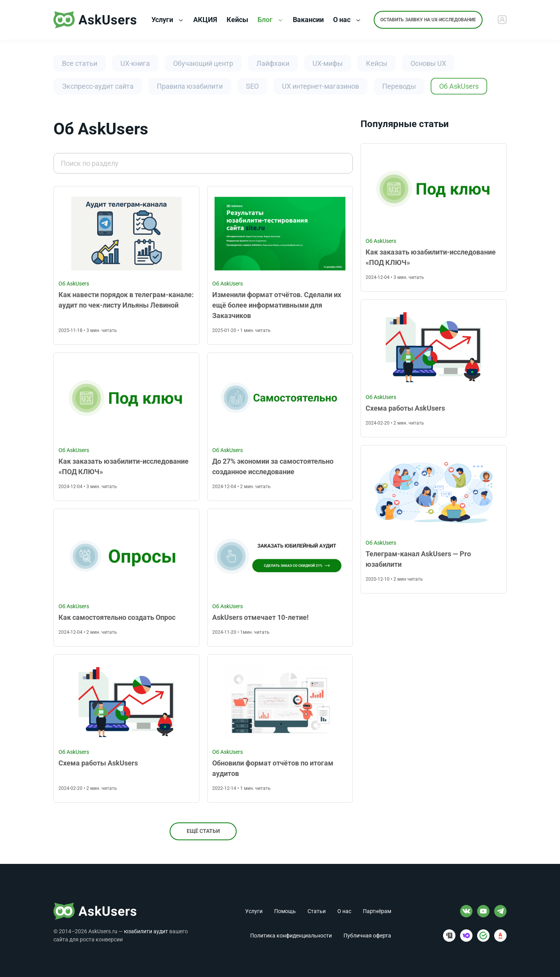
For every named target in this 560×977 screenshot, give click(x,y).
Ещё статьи (203, 831)
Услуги (167, 20)
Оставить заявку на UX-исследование (428, 20)
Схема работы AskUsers (98, 763)
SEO (252, 86)
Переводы (399, 86)
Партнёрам (377, 911)
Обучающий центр (203, 63)
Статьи (317, 911)
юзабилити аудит (146, 931)
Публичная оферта (367, 936)
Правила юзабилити (190, 86)
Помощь (285, 911)
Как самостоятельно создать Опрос (117, 617)
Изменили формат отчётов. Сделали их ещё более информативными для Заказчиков (277, 305)
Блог (270, 20)
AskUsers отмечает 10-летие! (260, 617)
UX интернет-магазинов (320, 86)
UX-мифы (328, 63)
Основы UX (428, 63)
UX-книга (135, 63)
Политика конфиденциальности (291, 936)
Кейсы (377, 63)
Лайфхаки (273, 63)
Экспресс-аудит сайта (98, 86)
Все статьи (80, 63)
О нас (347, 20)
